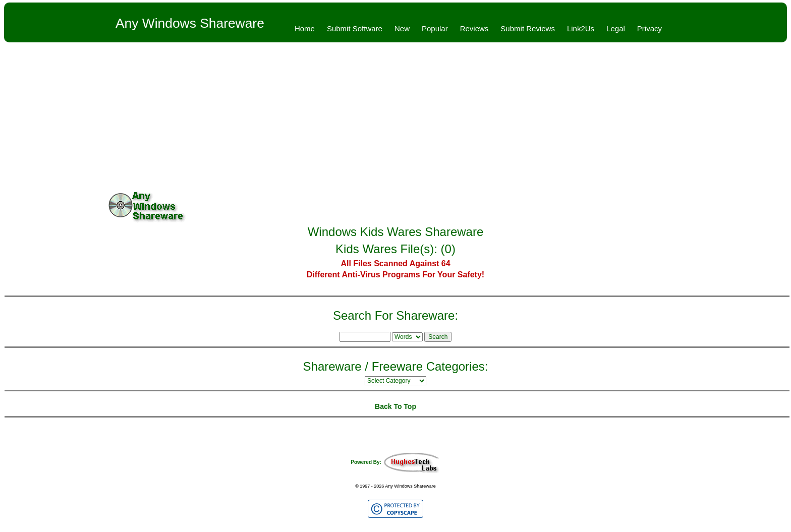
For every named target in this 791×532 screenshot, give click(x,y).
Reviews (474, 28)
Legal (616, 28)
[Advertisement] (395, 118)
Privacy (649, 28)
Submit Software (355, 28)
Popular (435, 28)
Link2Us (581, 28)
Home (305, 28)
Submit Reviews (528, 28)
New (402, 28)
